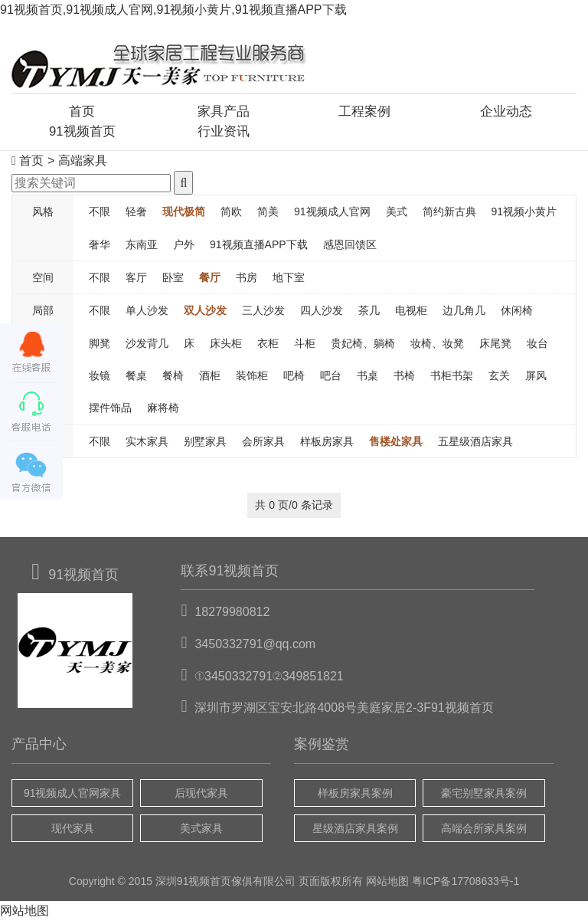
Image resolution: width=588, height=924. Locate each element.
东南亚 (142, 247)
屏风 (536, 378)
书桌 (367, 378)
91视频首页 (82, 134)
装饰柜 (252, 378)
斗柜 (305, 346)
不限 (100, 215)
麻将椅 (163, 411)
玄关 (499, 378)
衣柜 (268, 346)
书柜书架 (452, 378)
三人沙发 (263, 314)
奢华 (100, 247)
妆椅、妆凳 (437, 346)
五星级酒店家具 (475, 444)
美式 (397, 215)
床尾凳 (495, 346)
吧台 (331, 378)
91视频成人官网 (332, 215)
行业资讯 (224, 134)
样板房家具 (327, 444)
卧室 (173, 280)
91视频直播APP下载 (259, 247)
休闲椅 (517, 314)
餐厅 (210, 280)
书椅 (404, 378)
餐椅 (173, 378)
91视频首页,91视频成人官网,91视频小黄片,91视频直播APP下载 (173, 10)
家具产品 (224, 113)
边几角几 (464, 314)
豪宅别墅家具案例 (484, 796)
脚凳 (100, 346)
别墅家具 (205, 444)
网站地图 (387, 885)
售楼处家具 (396, 444)
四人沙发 (322, 314)
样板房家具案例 (355, 796)
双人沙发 (205, 314)
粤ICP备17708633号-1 (465, 885)
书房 (247, 280)
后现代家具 (201, 796)
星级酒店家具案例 (355, 831)
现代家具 (73, 831)
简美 (268, 215)
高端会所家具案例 (484, 831)
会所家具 (263, 444)
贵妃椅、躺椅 (363, 346)
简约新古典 (449, 215)
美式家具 (201, 831)
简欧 (231, 215)
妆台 (537, 346)
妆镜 (100, 378)
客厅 (136, 280)
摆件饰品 (110, 411)
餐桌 (136, 378)
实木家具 (147, 444)
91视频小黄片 (524, 215)
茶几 (369, 314)
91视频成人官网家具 (73, 796)
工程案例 (364, 113)
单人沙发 (147, 314)
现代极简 (184, 215)
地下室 (289, 280)
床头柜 (226, 346)
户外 (184, 247)
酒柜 (210, 378)
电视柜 (411, 314)
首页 (82, 113)
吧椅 (294, 378)
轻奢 (136, 215)
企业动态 (506, 113)
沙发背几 (147, 346)
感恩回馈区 (350, 247)
